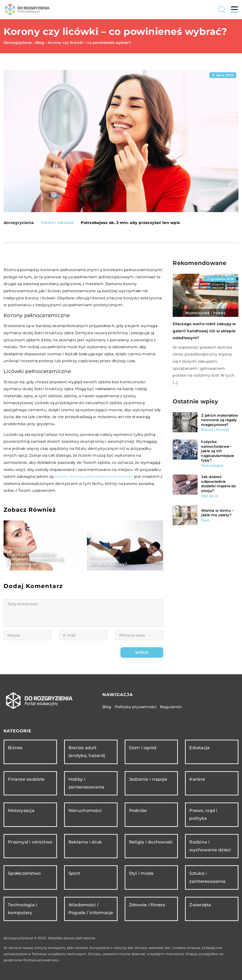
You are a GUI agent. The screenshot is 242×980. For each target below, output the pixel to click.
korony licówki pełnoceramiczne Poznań (94, 476)
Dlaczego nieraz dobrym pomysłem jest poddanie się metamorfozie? (35, 559)
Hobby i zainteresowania (86, 783)
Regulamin (171, 707)
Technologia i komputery (22, 909)
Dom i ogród (143, 748)
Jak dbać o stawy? (109, 564)
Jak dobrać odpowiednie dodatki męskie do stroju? (219, 484)
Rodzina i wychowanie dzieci (210, 846)
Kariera (197, 779)
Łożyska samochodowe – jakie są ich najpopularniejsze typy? (218, 451)
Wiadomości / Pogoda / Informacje (91, 909)
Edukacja (199, 748)
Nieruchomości (85, 811)
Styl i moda (141, 873)
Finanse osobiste (26, 779)
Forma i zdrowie (57, 223)
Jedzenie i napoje (148, 779)
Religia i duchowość (151, 842)
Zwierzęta (200, 905)
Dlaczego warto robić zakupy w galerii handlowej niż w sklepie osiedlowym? (204, 331)
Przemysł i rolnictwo (30, 842)
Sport (74, 873)
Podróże (138, 811)
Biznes (15, 748)
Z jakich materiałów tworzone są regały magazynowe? (220, 420)
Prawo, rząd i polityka (203, 814)
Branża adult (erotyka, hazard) (87, 752)
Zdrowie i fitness (147, 905)
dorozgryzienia (19, 223)
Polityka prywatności (136, 707)
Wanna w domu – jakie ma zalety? (218, 513)
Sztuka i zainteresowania (207, 877)
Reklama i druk (85, 842)
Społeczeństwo (24, 873)
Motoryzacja (21, 811)
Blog (107, 707)
